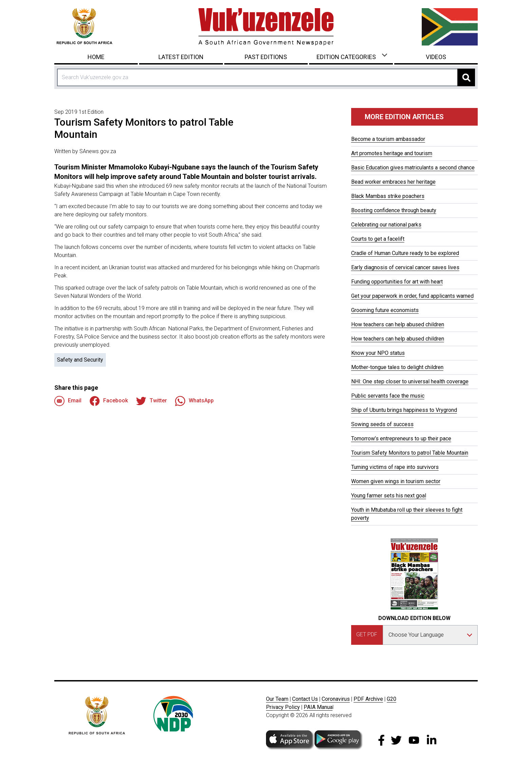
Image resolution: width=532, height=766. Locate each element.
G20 (392, 699)
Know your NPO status (378, 353)
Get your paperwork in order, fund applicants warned (412, 296)
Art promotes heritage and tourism (392, 153)
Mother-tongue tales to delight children (397, 367)
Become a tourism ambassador (388, 139)
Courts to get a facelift (378, 239)
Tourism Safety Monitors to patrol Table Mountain (410, 453)
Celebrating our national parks (386, 225)
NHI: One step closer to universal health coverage (410, 381)
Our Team (277, 699)
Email (68, 401)
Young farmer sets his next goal (389, 496)
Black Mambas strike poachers (388, 196)
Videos (436, 57)
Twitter (151, 401)
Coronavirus (336, 699)
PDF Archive (368, 699)
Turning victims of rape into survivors (395, 467)
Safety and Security (80, 360)
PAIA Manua (318, 707)
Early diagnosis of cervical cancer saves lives (405, 267)
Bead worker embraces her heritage (393, 182)
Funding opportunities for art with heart (397, 282)
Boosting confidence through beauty (394, 210)
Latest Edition (181, 57)
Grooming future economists (385, 310)
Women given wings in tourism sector (396, 481)
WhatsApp (194, 401)
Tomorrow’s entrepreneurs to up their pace (401, 439)
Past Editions (266, 57)
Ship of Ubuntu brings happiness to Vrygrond (404, 410)
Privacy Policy (283, 707)
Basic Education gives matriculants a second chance (413, 168)
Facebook (109, 401)
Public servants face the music (388, 396)
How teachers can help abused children (398, 324)
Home (96, 57)
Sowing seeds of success (382, 424)
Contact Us (305, 699)
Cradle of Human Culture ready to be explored (405, 253)
